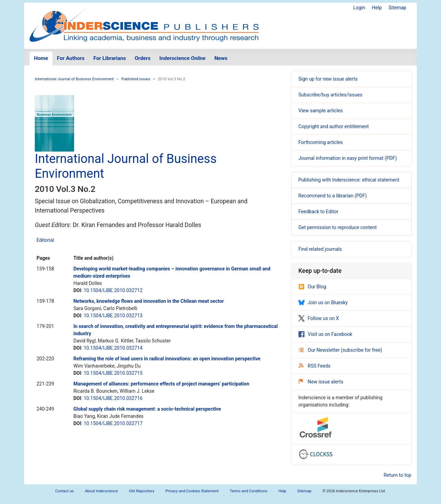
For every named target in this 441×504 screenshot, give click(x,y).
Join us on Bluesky (323, 302)
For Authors (71, 58)
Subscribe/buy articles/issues (330, 95)
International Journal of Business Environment (74, 79)
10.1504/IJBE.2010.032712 (113, 290)
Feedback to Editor (318, 212)
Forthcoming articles (321, 142)
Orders (143, 58)
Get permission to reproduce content (337, 227)
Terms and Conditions (249, 491)
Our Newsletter (320, 350)
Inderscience (183, 58)
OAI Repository (142, 491)
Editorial (45, 240)
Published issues (136, 79)
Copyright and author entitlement (334, 126)
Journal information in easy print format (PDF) (348, 158)
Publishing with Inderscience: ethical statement (349, 180)
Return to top (397, 475)
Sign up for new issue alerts (328, 79)
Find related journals (320, 249)
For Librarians (110, 58)
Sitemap (397, 8)
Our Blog (312, 287)
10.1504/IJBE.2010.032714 (113, 348)
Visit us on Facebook (325, 334)
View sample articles (321, 111)
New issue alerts (321, 382)
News (221, 58)
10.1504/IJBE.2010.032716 (113, 398)
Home (41, 58)
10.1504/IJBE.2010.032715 (113, 373)
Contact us (64, 491)
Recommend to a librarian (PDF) (333, 196)
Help (377, 8)
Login (359, 8)
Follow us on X (319, 318)
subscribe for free (361, 350)
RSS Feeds (315, 366)
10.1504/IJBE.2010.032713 (113, 316)
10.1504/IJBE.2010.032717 (113, 423)
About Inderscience (101, 491)
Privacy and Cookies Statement (192, 491)
